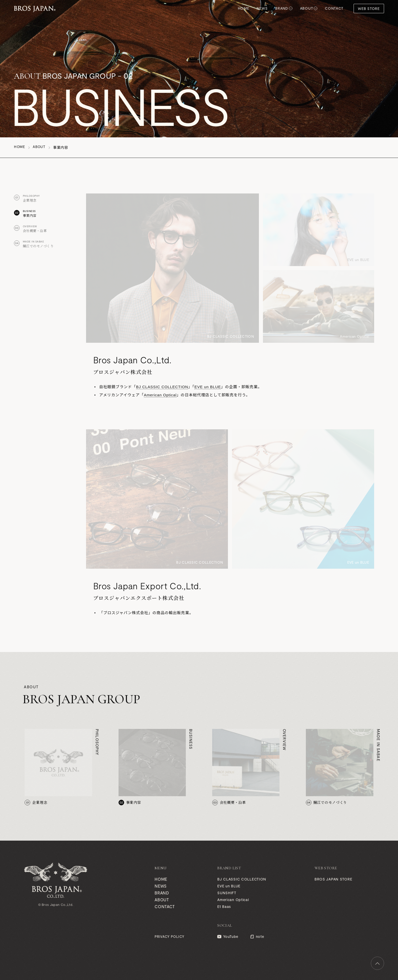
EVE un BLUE (209, 387)
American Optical (161, 395)
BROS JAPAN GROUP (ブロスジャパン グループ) (35, 8)
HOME (244, 8)
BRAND (282, 8)
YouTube (231, 936)
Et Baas (224, 906)
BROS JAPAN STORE (333, 879)
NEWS (262, 8)
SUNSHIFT (227, 893)
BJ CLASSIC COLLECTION (163, 387)
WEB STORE (369, 9)
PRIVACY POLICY (169, 937)
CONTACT (334, 8)
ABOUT (307, 8)
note (259, 936)
